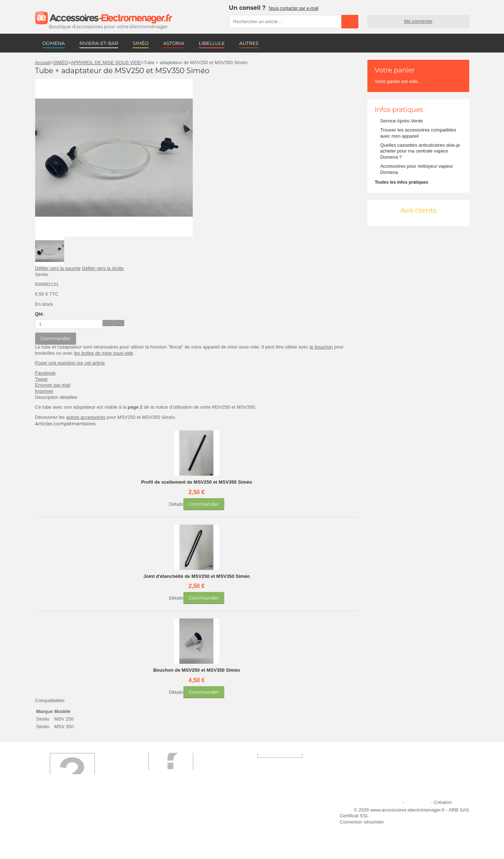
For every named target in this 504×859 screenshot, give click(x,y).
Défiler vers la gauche (58, 268)
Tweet (41, 379)
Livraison (150, 812)
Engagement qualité (61, 831)
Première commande (61, 822)
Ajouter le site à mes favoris (270, 812)
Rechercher (350, 21)
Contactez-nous (56, 841)
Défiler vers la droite (103, 268)
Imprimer (44, 391)
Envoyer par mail (53, 385)
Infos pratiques (399, 110)
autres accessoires (86, 417)
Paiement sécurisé (160, 822)
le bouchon (321, 347)
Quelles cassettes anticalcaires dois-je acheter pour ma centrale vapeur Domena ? (420, 151)
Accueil (43, 62)
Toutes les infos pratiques (401, 182)
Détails (176, 504)
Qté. (40, 314)
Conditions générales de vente (172, 831)
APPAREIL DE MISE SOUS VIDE (106, 62)
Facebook (45, 373)
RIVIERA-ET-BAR (99, 43)
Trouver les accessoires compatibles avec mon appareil (418, 133)
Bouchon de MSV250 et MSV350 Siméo (197, 670)
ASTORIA (174, 43)
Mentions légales (383, 802)
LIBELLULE (212, 43)
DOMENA (54, 43)
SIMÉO (141, 43)
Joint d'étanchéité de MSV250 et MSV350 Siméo (197, 576)
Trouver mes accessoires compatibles (180, 841)
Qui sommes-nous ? (61, 812)
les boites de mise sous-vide (103, 353)
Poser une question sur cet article (70, 363)
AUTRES (249, 43)
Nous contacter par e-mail (293, 8)
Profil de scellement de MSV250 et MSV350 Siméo (196, 482)
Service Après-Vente (401, 121)
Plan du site (417, 802)
